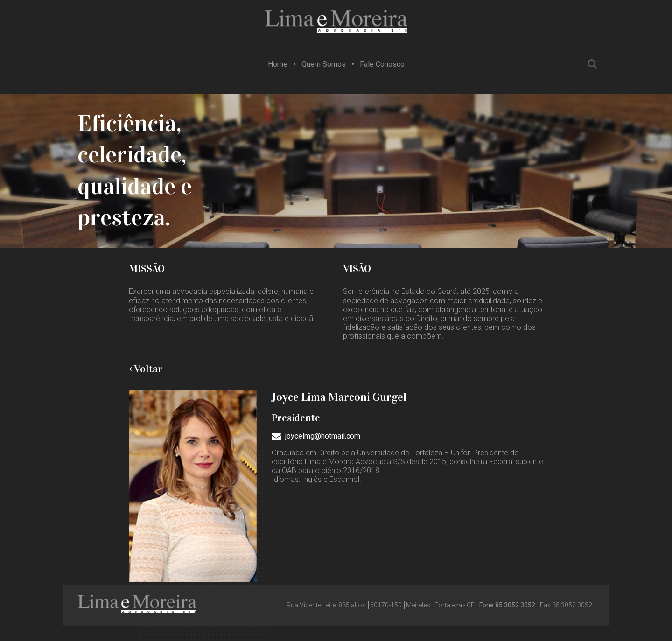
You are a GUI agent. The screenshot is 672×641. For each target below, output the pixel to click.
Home (278, 64)
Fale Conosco (382, 64)
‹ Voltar (146, 369)
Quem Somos (324, 64)
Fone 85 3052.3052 (507, 605)
